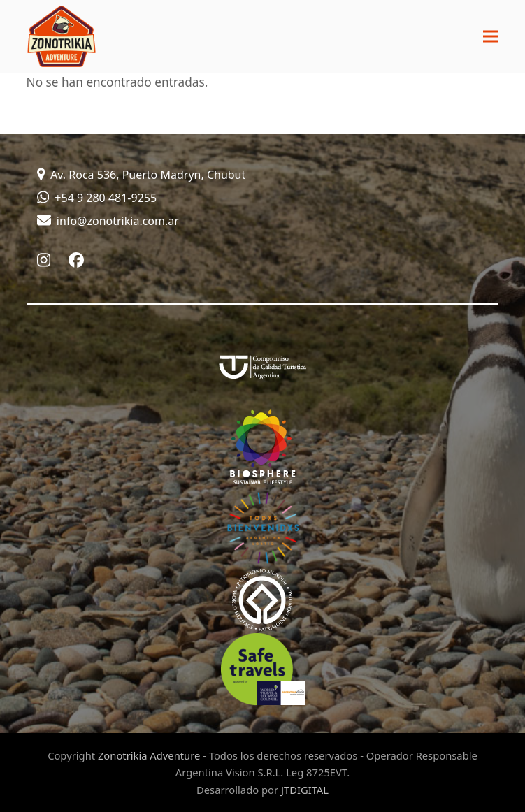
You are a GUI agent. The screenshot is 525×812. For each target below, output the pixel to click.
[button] (491, 37)
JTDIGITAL (305, 790)
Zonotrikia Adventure (149, 755)
